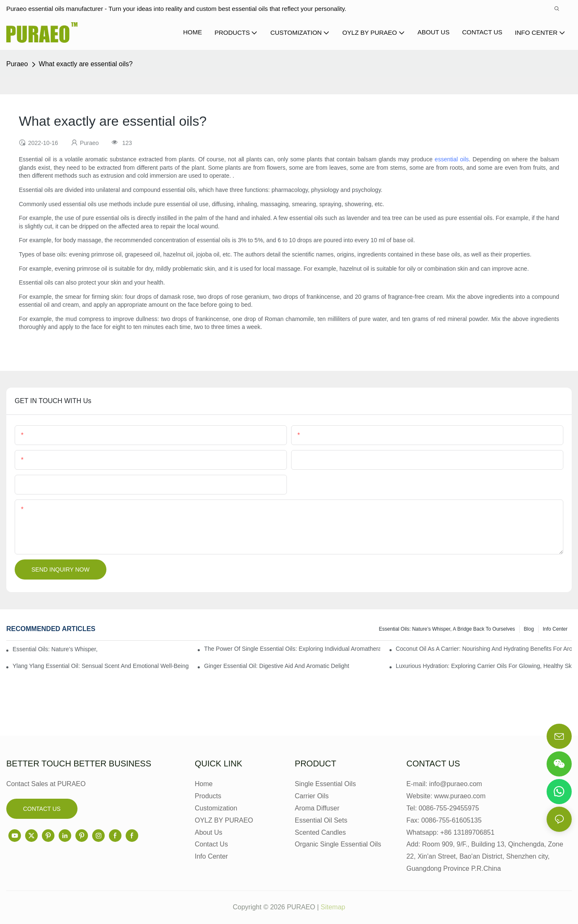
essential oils (452, 159)
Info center (555, 629)
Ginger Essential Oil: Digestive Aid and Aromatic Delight (276, 666)
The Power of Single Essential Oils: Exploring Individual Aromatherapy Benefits (292, 649)
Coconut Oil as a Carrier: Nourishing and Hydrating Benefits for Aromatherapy (484, 649)
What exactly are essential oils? (86, 64)
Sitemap (333, 907)
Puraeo (17, 64)
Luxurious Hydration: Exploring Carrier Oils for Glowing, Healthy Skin (484, 666)
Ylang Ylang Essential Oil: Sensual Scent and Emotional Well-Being (101, 666)
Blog (529, 629)
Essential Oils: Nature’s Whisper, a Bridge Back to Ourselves (447, 629)
